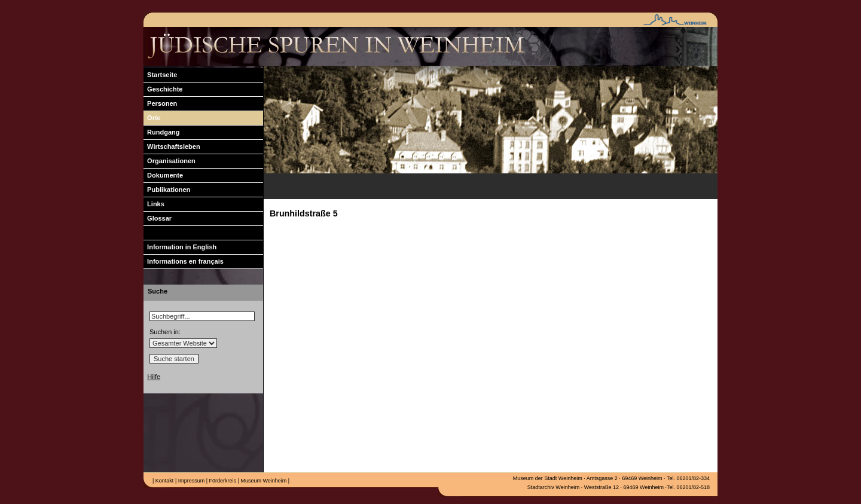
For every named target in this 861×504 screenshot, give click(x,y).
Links (154, 204)
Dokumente (163, 175)
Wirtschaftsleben (172, 146)
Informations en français (184, 261)
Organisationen (170, 161)
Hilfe (154, 377)
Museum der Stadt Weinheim (548, 478)
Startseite (160, 75)
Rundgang (162, 132)
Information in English (180, 247)
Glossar (158, 218)
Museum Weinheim (263, 481)
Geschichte (163, 89)
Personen (160, 103)
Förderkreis (222, 481)
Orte (152, 118)
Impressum (190, 481)
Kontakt (164, 481)
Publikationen (167, 190)
